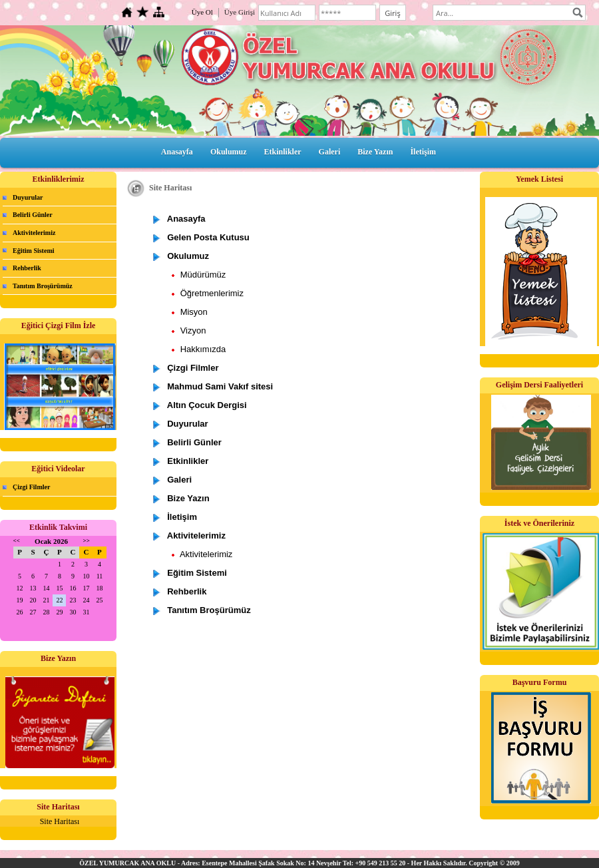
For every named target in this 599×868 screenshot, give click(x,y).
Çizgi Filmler (31, 487)
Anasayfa (177, 152)
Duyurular (28, 197)
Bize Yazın (375, 152)
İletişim (423, 152)
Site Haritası (60, 821)
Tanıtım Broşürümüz (43, 286)
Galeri (330, 152)
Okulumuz (229, 152)
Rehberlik (27, 268)
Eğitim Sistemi (34, 251)
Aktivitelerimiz (34, 233)
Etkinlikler (283, 152)
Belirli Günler (33, 215)
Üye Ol (202, 12)
